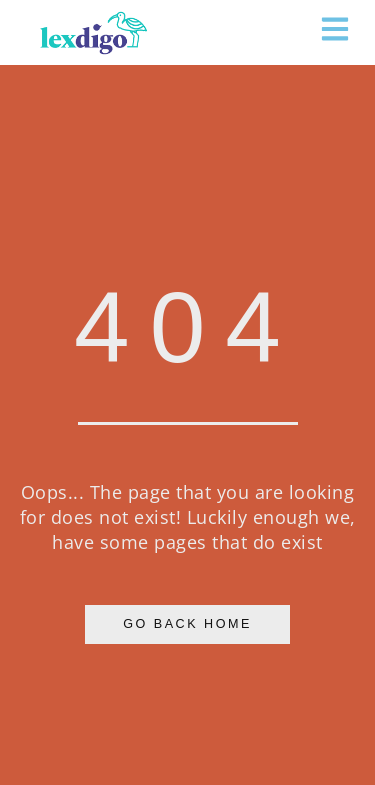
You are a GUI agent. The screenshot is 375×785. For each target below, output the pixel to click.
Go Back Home (187, 624)
